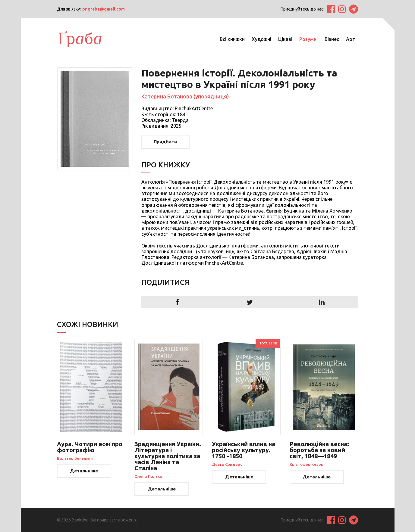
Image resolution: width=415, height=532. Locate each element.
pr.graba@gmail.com (104, 9)
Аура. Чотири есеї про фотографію (90, 447)
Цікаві (285, 39)
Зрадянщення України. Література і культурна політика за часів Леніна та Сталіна (168, 456)
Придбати (165, 142)
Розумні (308, 39)
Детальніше (84, 471)
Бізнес (332, 39)
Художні (261, 39)
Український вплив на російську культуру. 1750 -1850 (244, 450)
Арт (351, 39)
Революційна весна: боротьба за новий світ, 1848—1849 (319, 450)
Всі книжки (232, 39)
